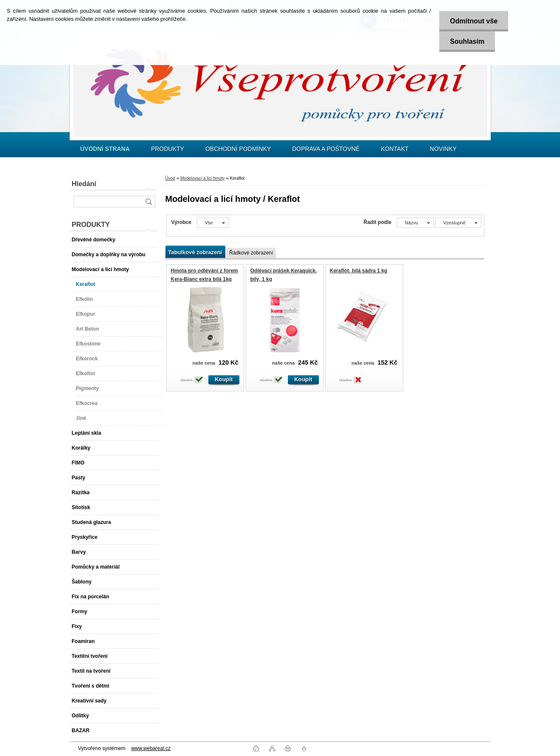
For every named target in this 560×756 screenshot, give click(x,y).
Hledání (84, 184)
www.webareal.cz (151, 748)
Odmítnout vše (474, 21)
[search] (148, 202)
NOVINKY (443, 149)
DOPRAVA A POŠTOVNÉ (326, 149)
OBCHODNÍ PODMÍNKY (238, 149)
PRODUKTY (168, 149)
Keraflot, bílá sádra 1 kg (359, 271)
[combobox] (415, 223)
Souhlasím (467, 41)
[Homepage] (105, 149)
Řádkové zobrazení (251, 253)
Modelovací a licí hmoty (203, 178)
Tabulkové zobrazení (195, 252)
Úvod (170, 178)
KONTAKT (395, 149)
